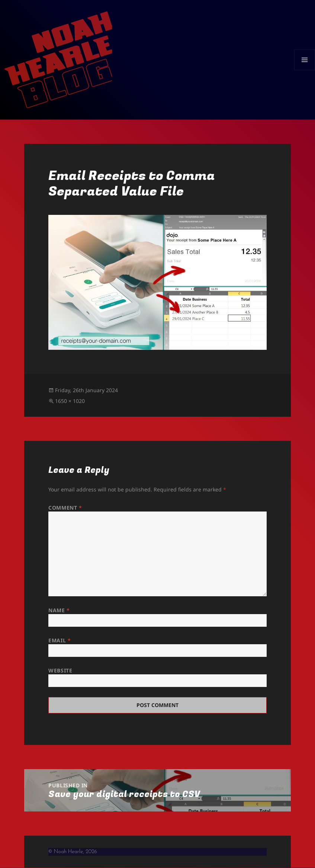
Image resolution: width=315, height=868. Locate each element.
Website (60, 670)
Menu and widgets (305, 70)
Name (59, 610)
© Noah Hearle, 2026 (73, 852)
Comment (65, 508)
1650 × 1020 (70, 401)
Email (60, 640)
